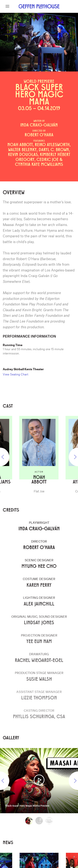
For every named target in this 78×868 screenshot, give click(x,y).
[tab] (29, 821)
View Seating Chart (15, 374)
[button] (7, 6)
